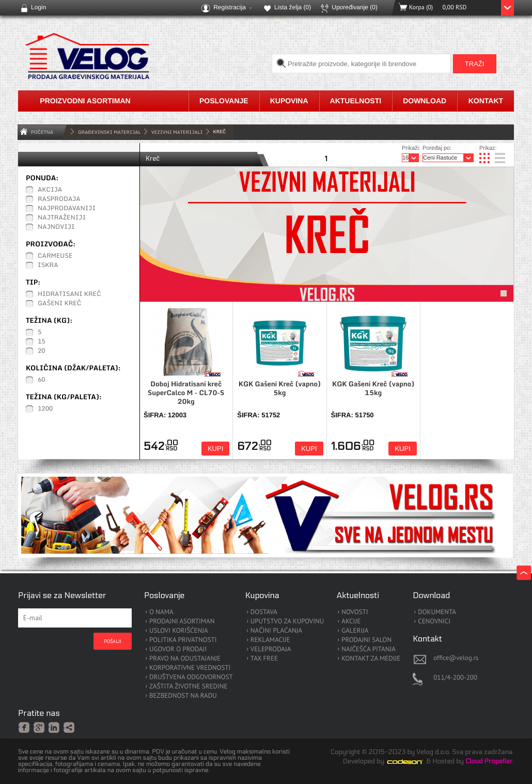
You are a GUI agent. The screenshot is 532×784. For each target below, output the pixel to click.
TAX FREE (264, 659)
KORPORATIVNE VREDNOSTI (190, 668)
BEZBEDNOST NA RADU (183, 696)
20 (42, 351)
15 (42, 342)
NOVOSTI (355, 612)
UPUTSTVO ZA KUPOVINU (287, 622)
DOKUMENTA (437, 612)
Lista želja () (293, 7)
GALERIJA (355, 631)
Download (425, 101)
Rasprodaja (59, 199)
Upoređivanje (355, 7)
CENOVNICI (434, 622)
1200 (45, 409)
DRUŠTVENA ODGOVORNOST (191, 677)
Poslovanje (224, 101)
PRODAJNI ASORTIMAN (182, 622)
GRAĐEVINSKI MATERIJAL (109, 132)
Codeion (412, 762)
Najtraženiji (62, 218)
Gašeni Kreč (59, 304)
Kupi (215, 449)
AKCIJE (351, 622)
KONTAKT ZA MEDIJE (371, 659)
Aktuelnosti (356, 101)
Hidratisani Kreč (69, 294)
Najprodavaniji (67, 209)
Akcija (50, 190)
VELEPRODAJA (271, 649)
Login (38, 7)
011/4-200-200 (455, 677)
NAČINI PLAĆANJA (276, 631)
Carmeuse (55, 256)
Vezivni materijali (177, 132)
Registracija (230, 7)
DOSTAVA (264, 612)
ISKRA (48, 265)
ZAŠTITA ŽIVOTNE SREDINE (188, 687)
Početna (42, 132)
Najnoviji (56, 227)
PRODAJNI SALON (366, 640)
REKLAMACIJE (270, 640)
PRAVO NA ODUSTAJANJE (185, 659)
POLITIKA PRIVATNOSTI (183, 640)
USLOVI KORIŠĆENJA (179, 631)
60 (42, 380)
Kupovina (289, 101)
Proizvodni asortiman (85, 101)
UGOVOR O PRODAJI (178, 649)
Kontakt (486, 101)
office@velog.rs (456, 658)
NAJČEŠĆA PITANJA (369, 649)
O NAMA (161, 612)
